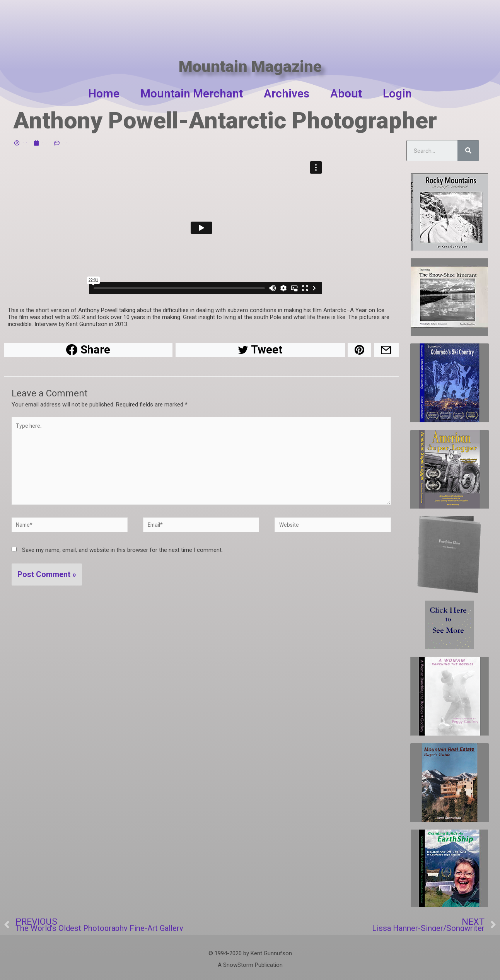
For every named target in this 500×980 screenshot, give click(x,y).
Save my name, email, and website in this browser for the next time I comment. (122, 560)
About (346, 93)
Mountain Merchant (192, 93)
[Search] (468, 151)
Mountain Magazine (250, 49)
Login (397, 93)
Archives (287, 93)
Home (104, 93)
